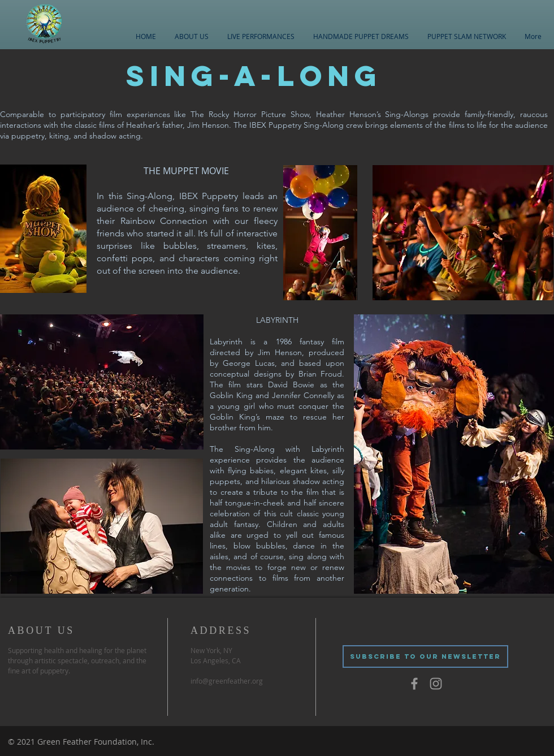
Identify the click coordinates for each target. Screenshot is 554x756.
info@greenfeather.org (227, 681)
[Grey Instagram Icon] (436, 684)
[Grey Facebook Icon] (414, 684)
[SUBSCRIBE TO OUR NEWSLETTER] (425, 656)
